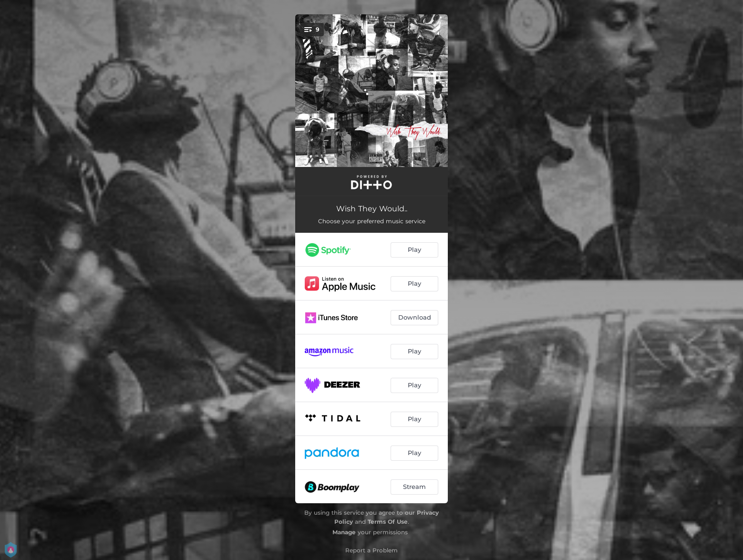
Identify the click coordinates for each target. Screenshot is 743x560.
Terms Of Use (388, 522)
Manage (344, 532)
